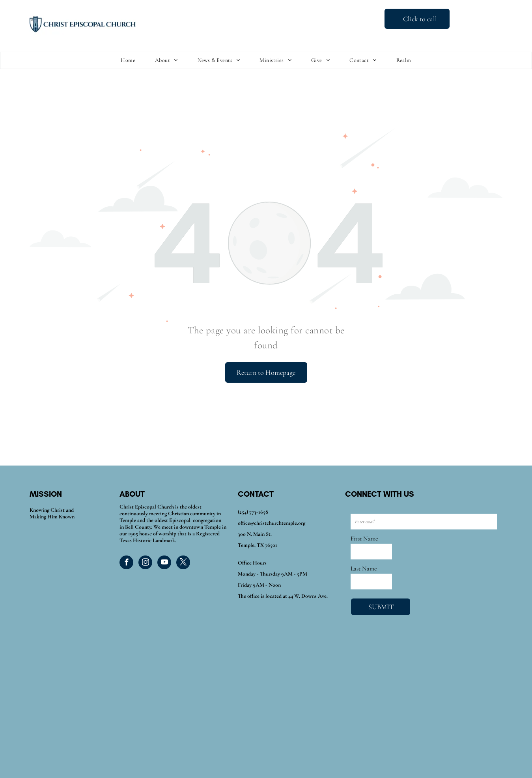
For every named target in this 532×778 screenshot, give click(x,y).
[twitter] (183, 563)
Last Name (364, 569)
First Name (364, 539)
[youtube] (164, 563)
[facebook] (126, 563)
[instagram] (145, 563)
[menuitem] (128, 61)
